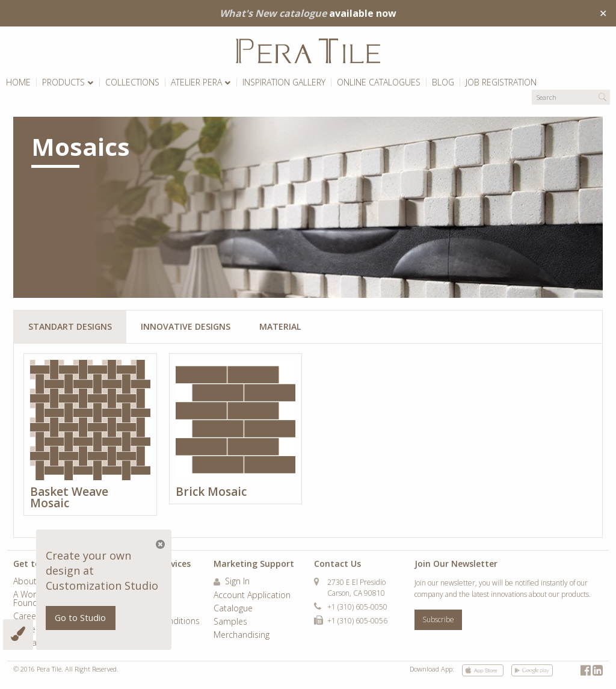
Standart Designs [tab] (70, 326)
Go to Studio (80, 618)
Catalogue (233, 609)
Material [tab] (280, 326)
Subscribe (438, 619)
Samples (230, 622)
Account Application (252, 596)
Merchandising (242, 635)
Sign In (232, 582)
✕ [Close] (603, 13)
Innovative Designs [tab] (186, 326)
